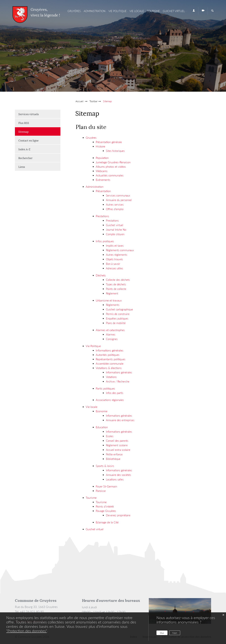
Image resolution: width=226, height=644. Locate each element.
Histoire (100, 146)
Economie (102, 411)
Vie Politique (117, 11)
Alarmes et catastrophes (110, 330)
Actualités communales (110, 175)
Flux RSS (24, 123)
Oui (162, 633)
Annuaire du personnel (119, 200)
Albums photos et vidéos (111, 167)
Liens (22, 167)
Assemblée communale (110, 364)
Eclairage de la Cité (107, 522)
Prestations (102, 216)
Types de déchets (116, 284)
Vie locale (137, 11)
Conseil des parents (117, 441)
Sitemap (31, 131)
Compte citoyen (115, 234)
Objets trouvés (114, 259)
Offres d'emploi (115, 209)
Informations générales (110, 350)
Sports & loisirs (105, 466)
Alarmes (111, 334)
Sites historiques (115, 151)
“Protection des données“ (27, 631)
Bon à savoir (113, 264)
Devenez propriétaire (118, 515)
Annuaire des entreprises (120, 420)
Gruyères (74, 11)
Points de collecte (116, 289)
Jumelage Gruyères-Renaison (113, 162)
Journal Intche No (116, 230)
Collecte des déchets (118, 280)
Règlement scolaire (117, 445)
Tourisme (153, 11)
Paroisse (101, 491)
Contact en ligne (28, 140)
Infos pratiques (105, 241)
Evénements (103, 180)
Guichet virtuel (174, 11)
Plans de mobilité (116, 323)
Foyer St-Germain (106, 486)
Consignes (112, 339)
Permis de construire (118, 314)
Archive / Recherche (118, 381)
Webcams (102, 171)
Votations (111, 377)
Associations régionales (110, 400)
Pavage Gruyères (106, 511)
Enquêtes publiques (117, 318)
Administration (95, 11)
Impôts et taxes (115, 246)
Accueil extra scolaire (118, 450)
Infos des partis (115, 393)
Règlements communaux (120, 250)
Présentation (103, 191)
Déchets (101, 275)
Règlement (112, 293)
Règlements (113, 305)
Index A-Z (24, 149)
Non (175, 633)
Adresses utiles (114, 268)
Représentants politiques (111, 359)
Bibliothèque (113, 459)
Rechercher (25, 158)
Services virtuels (29, 114)
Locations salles (115, 479)
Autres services (115, 205)
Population (102, 158)
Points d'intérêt (105, 506)
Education (102, 427)
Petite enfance (114, 454)
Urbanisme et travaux (109, 300)
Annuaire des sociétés (118, 475)
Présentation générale (109, 142)
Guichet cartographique (119, 309)
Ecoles (110, 436)
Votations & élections (109, 368)
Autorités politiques (108, 355)
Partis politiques (105, 388)
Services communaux (118, 195)
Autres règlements (117, 255)
